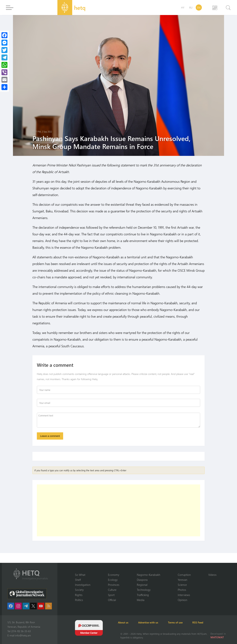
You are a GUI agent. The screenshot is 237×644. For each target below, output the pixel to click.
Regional (142, 585)
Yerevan (182, 580)
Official (112, 600)
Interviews (184, 595)
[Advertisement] (118, 511)
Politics (79, 600)
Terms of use (182, 622)
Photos (182, 590)
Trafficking (143, 595)
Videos (212, 574)
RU (191, 8)
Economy (114, 574)
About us (126, 622)
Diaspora (142, 580)
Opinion (182, 600)
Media (141, 600)
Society (79, 590)
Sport (111, 595)
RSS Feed (206, 622)
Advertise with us (153, 622)
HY (183, 8)
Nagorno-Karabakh (148, 574)
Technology (144, 590)
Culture (112, 590)
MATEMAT (217, 637)
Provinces (114, 585)
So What (80, 574)
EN (199, 8)
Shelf (78, 580)
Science (182, 585)
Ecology (113, 580)
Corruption (184, 574)
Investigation (83, 585)
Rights (79, 595)
